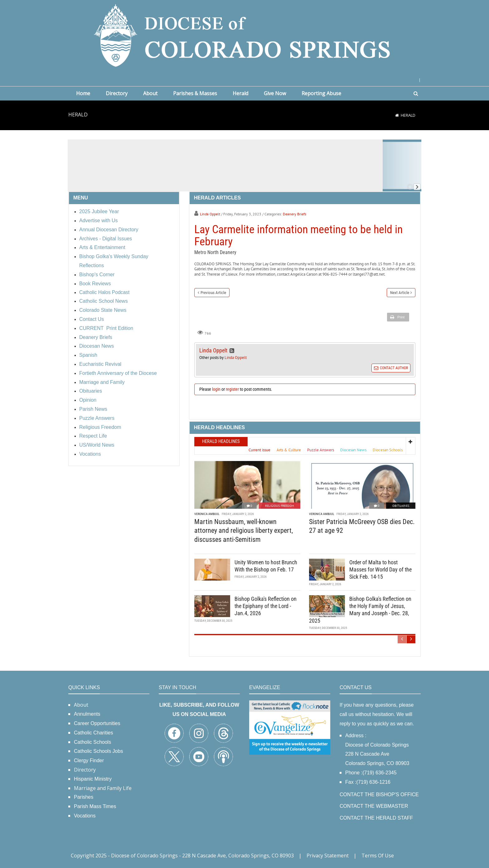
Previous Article (213, 293)
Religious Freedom (280, 506)
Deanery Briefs (295, 214)
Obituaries (401, 506)
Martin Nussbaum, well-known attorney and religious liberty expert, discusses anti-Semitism (244, 531)
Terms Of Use (378, 856)
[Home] (397, 115)
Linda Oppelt (210, 214)
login (216, 389)
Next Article (400, 293)
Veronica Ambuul (207, 514)
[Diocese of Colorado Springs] (244, 35)
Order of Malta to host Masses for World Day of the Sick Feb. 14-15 (380, 570)
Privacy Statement (328, 856)
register (232, 389)
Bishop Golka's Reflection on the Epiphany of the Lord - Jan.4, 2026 (266, 606)
